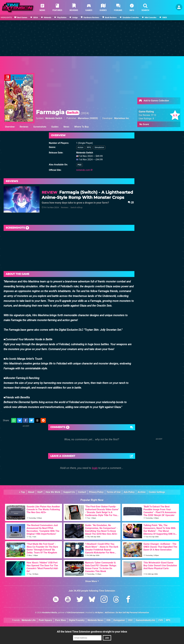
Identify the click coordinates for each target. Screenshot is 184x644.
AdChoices (109, 613)
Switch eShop (76, 208)
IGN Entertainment (76, 613)
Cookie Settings (157, 492)
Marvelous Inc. (122, 118)
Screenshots (40, 127)
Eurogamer (119, 620)
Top (22, 492)
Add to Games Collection (154, 101)
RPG (89, 147)
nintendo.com (84, 170)
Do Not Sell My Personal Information (132, 613)
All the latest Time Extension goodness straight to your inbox (92, 632)
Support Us (69, 492)
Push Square (45, 620)
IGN (108, 620)
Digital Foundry (77, 620)
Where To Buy (82, 127)
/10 (154, 115)
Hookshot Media (50, 613)
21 (131, 202)
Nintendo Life (29, 620)
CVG (161, 620)
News (66, 127)
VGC (130, 620)
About (31, 492)
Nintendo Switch (54, 118)
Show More (92, 581)
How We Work (53, 492)
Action (80, 147)
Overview (10, 127)
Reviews (24, 127)
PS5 (79, 165)
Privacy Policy (96, 492)
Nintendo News (96, 620)
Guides (55, 127)
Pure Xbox (61, 620)
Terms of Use (114, 492)
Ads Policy (129, 492)
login (95, 468)
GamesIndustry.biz (146, 620)
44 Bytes (99, 613)
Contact (82, 492)
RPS (168, 620)
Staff (40, 492)
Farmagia (58, 112)
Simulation (99, 147)
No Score (144, 124)
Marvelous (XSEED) (88, 118)
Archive (142, 492)
